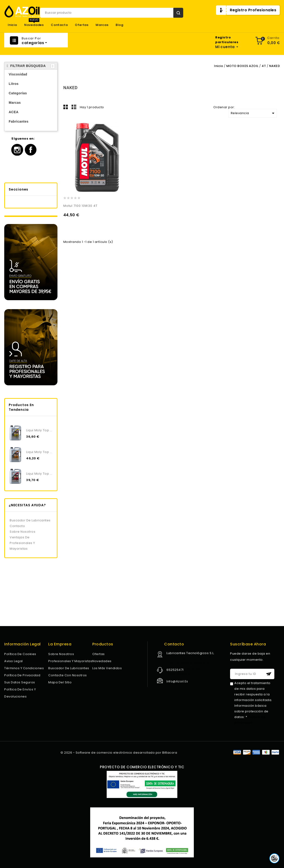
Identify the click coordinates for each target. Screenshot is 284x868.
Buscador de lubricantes (30, 520)
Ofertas (82, 25)
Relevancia (253, 113)
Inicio (12, 25)
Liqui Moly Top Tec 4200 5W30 (40, 452)
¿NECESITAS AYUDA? (27, 505)
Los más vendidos (107, 668)
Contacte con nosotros (68, 675)
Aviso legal (14, 661)
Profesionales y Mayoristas (70, 661)
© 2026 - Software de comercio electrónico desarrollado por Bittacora (119, 753)
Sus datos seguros (20, 682)
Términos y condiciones (24, 668)
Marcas (102, 25)
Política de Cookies (20, 654)
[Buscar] (112, 13)
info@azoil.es (177, 681)
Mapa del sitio (60, 682)
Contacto (59, 25)
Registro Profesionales (253, 10)
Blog (120, 25)
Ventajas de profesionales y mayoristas (22, 543)
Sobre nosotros (22, 532)
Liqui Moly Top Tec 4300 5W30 (40, 474)
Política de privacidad (22, 675)
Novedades (34, 25)
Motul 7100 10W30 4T (80, 206)
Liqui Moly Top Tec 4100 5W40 (40, 430)
